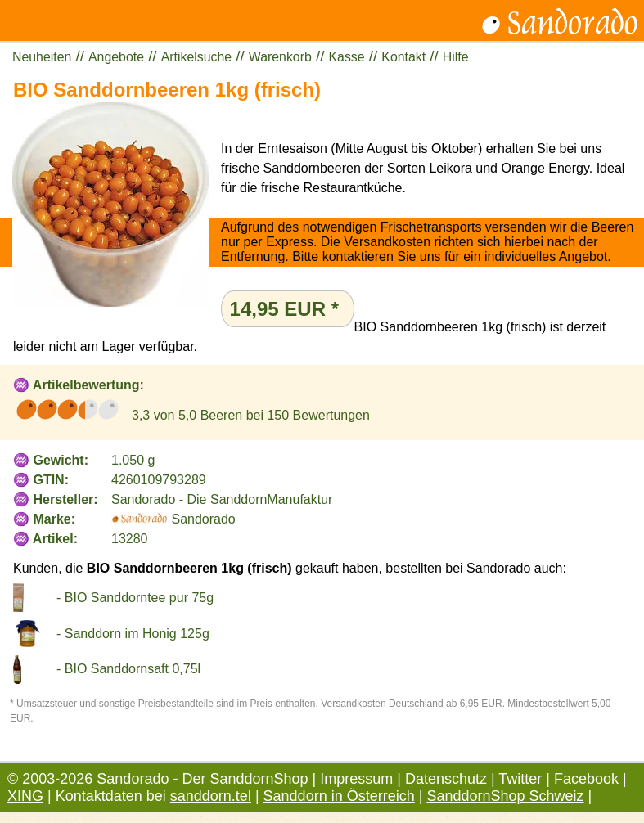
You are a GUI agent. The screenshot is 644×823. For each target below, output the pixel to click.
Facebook (586, 779)
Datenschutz (446, 779)
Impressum (356, 779)
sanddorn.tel (211, 796)
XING (25, 796)
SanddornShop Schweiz (505, 796)
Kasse (347, 57)
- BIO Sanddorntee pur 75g (135, 598)
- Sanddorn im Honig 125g (133, 634)
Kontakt (403, 57)
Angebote (116, 57)
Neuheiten (42, 57)
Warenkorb (280, 57)
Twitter (520, 779)
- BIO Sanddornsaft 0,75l (128, 669)
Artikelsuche (196, 57)
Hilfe (456, 57)
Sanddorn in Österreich (339, 796)
